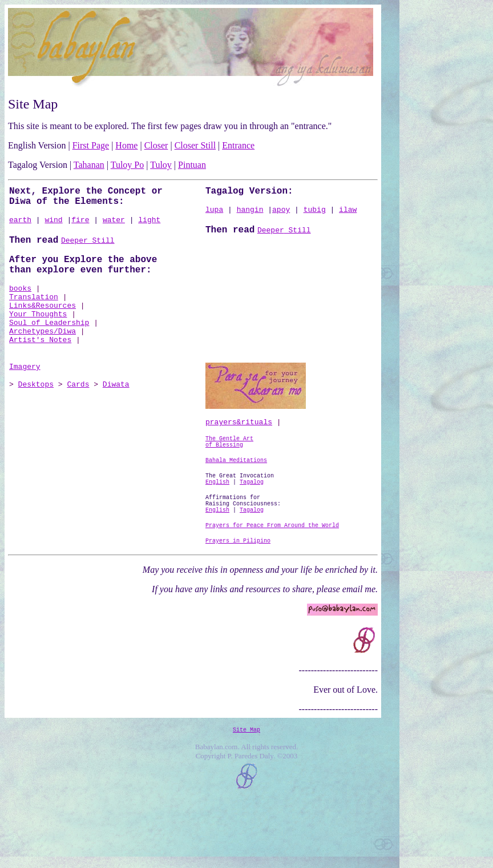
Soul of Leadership (49, 342)
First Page (91, 145)
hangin (250, 213)
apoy (281, 213)
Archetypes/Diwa (43, 352)
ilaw (348, 213)
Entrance (238, 145)
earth (20, 226)
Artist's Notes (40, 363)
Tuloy (161, 165)
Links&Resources (43, 322)
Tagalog (252, 552)
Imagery (25, 395)
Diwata (116, 414)
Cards (78, 414)
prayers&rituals (239, 450)
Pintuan (192, 165)
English (217, 552)
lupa (214, 213)
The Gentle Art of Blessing (229, 472)
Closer (156, 145)
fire (80, 226)
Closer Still (195, 145)
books (20, 301)
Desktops (36, 414)
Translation (34, 311)
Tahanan (89, 165)
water (114, 226)
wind (53, 226)
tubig (315, 213)
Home (126, 145)
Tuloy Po (128, 165)
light (149, 226)
